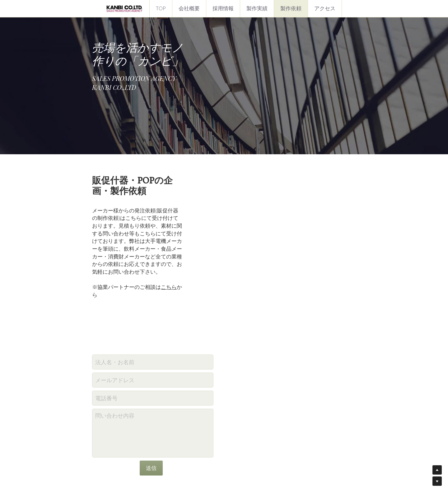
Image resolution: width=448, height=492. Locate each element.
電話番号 (179, 323)
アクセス (325, 8)
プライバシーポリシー (224, 467)
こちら (169, 230)
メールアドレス (188, 305)
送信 (224, 393)
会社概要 (189, 8)
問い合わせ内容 (188, 340)
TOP (161, 8)
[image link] (124, 8)
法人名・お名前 (188, 287)
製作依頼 (291, 8)
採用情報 (223, 8)
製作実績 (257, 8)
